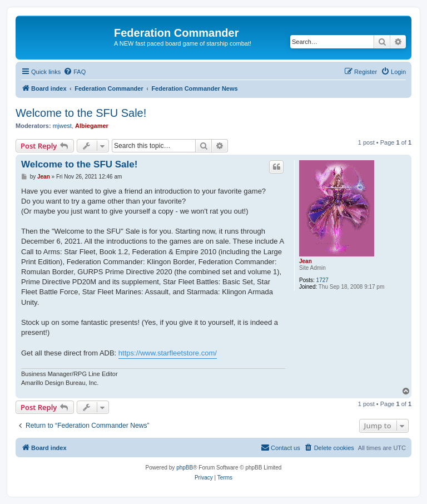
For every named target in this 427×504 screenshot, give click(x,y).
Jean (306, 261)
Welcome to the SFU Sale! (81, 113)
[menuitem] (75, 72)
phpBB (185, 468)
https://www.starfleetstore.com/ (168, 353)
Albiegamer (92, 126)
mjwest (62, 126)
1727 (322, 280)
